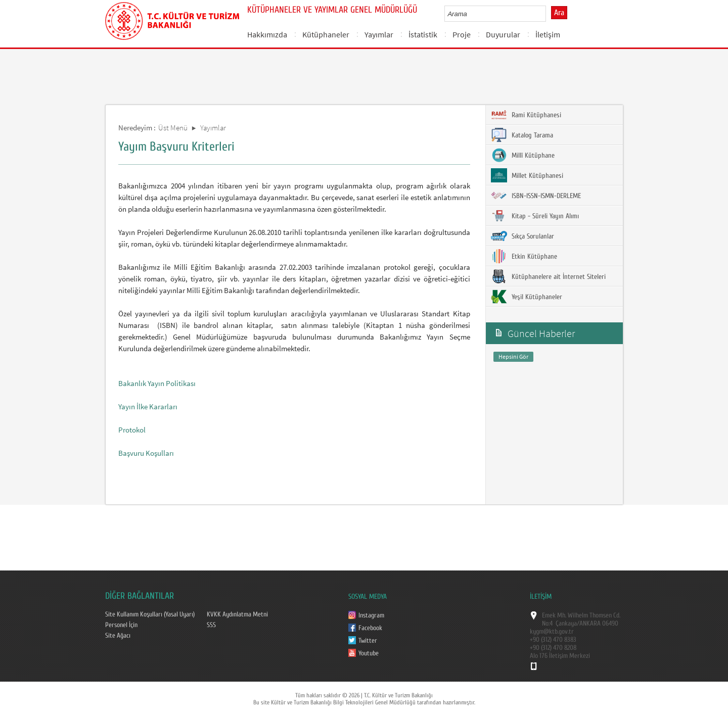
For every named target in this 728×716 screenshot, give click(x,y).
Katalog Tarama (522, 135)
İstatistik (423, 34)
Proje (462, 34)
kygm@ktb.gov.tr (552, 632)
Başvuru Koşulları (146, 453)
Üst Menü (173, 128)
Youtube (369, 653)
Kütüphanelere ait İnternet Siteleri (548, 276)
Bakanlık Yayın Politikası (157, 383)
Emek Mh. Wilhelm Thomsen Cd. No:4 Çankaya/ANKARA (581, 619)
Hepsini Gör (513, 356)
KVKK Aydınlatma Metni (237, 614)
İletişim (548, 34)
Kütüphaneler (326, 34)
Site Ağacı (118, 636)
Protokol (132, 430)
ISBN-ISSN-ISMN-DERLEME (536, 196)
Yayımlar (379, 34)
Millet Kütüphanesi (527, 175)
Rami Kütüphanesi (526, 115)
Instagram (371, 615)
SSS (211, 625)
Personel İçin (121, 625)
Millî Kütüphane (523, 155)
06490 (610, 624)
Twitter (368, 641)
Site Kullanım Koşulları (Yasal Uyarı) (150, 614)
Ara (559, 13)
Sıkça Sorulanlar (522, 236)
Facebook (370, 628)
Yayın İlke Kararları (148, 407)
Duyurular (503, 34)
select (549, 14)
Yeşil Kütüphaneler (527, 297)
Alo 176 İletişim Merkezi (560, 656)
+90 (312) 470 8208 (553, 648)
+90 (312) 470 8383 (553, 640)
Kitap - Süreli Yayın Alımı (535, 216)
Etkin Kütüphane (524, 256)
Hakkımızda (267, 34)
